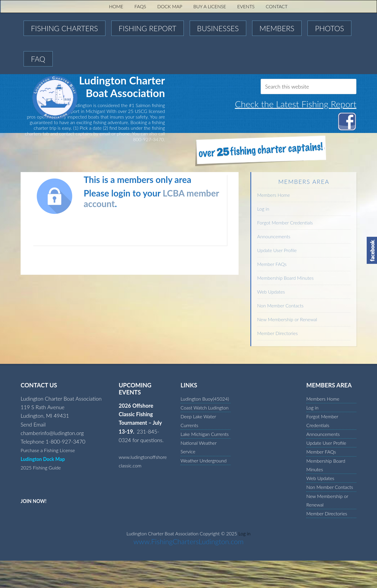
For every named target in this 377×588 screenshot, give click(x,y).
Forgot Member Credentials (285, 223)
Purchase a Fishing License (51, 450)
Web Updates (271, 292)
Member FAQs (272, 264)
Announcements (274, 236)
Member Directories (277, 333)
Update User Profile (277, 250)
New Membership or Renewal (287, 319)
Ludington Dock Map (45, 459)
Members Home (273, 195)
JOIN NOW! (35, 501)
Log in (263, 209)
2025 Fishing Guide (43, 467)
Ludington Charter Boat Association (74, 98)
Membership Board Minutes (285, 278)
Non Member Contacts (280, 305)
